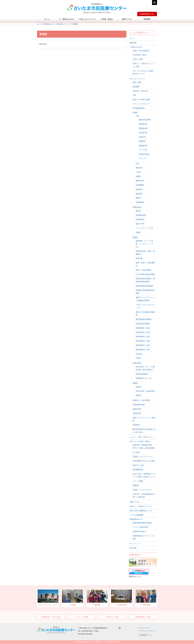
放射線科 (139, 194)
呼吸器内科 (143, 128)
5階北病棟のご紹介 (143, 350)
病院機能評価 (138, 470)
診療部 (135, 113)
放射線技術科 (141, 215)
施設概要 (136, 87)
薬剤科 (138, 211)
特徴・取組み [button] (107, 19)
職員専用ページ (146, 635)
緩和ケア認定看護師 (144, 270)
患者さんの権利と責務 (141, 100)
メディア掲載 (138, 481)
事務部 (135, 383)
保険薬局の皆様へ (140, 531)
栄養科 (138, 232)
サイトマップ (135, 544)
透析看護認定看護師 (144, 319)
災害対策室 (137, 413)
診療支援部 (137, 363)
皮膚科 (138, 176)
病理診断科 (140, 202)
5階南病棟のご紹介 (143, 345)
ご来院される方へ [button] (67, 19)
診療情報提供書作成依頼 (142, 523)
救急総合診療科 (145, 120)
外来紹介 (139, 354)
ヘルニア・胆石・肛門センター (142, 437)
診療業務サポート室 (144, 378)
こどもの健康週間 (136, 515)
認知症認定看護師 (143, 324)
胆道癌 (44, 44)
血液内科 (142, 137)
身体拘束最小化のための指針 (144, 461)
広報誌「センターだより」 (143, 490)
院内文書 (133, 548)
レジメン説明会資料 (140, 527)
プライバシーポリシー (141, 104)
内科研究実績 (144, 154)
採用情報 (147, 19)
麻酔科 (138, 198)
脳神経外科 (140, 181)
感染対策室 (137, 409)
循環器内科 (143, 124)
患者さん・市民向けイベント (141, 506)
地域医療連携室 (142, 374)
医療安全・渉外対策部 (141, 400)
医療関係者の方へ (148, 14)
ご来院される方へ (136, 47)
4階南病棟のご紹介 (143, 337)
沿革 (134, 95)
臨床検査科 (140, 219)
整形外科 (139, 168)
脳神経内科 (143, 146)
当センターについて (137, 79)
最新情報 (133, 43)
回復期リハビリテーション (143, 457)
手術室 (138, 358)
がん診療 (136, 452)
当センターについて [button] (87, 19)
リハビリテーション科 (144, 228)
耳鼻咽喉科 (140, 185)
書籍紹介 (136, 485)
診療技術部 (137, 207)
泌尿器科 (139, 189)
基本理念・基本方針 (140, 91)
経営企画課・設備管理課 (145, 391)
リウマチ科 (143, 150)
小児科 (138, 172)
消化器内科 (143, 133)
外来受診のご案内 (140, 55)
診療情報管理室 (139, 405)
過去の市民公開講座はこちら (141, 511)
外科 (137, 163)
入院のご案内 (138, 59)
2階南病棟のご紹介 (143, 328)
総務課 (138, 387)
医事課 (138, 395)
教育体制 (139, 258)
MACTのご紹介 (139, 465)
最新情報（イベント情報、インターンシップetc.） (144, 244)
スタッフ (142, 158)
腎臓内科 (142, 141)
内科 (137, 116)
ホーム (47, 19)
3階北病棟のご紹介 (143, 332)
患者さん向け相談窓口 (141, 51)
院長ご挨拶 (137, 82)
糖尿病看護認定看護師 (144, 286)
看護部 (135, 237)
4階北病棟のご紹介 (143, 341)
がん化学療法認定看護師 (145, 274)
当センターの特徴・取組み (140, 441)
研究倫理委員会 (139, 108)
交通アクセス (127, 19)
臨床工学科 (140, 224)
